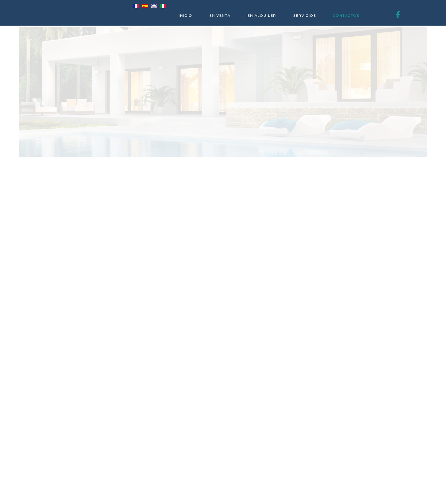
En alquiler (262, 16)
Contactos (346, 16)
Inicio (185, 16)
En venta (220, 16)
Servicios (305, 16)
